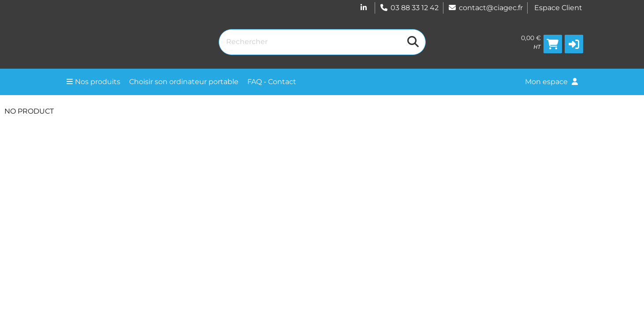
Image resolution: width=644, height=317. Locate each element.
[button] (574, 44)
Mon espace (551, 82)
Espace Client (558, 8)
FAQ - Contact (272, 82)
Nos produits (93, 82)
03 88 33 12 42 (409, 8)
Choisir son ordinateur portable (184, 82)
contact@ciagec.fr (485, 8)
